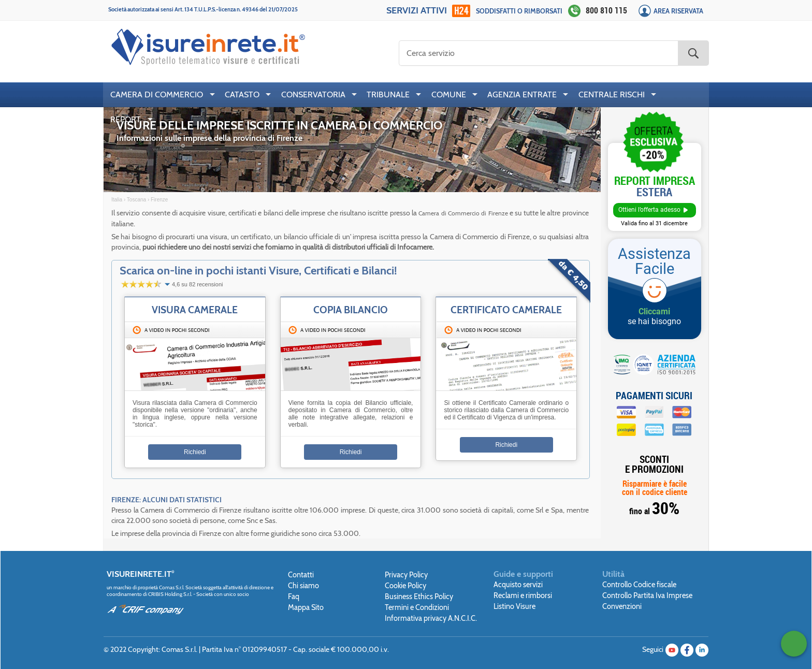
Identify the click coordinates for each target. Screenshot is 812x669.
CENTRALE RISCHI (612, 94)
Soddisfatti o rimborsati (519, 11)
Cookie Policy (405, 586)
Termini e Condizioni (417, 607)
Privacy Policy (406, 575)
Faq (294, 597)
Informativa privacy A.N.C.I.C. (431, 618)
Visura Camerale (195, 310)
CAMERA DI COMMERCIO (157, 94)
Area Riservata (678, 11)
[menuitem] (160, 95)
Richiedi (195, 452)
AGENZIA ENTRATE (522, 94)
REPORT (126, 119)
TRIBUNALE (388, 94)
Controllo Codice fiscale (639, 585)
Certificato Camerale (506, 310)
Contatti (301, 575)
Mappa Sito (306, 607)
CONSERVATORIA (313, 94)
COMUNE (449, 94)
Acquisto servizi (518, 585)
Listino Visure (514, 606)
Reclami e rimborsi (523, 595)
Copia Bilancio (351, 310)
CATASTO (242, 94)
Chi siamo (303, 586)
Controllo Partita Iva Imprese (647, 595)
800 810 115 (606, 10)
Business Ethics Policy (419, 597)
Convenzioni (622, 606)
